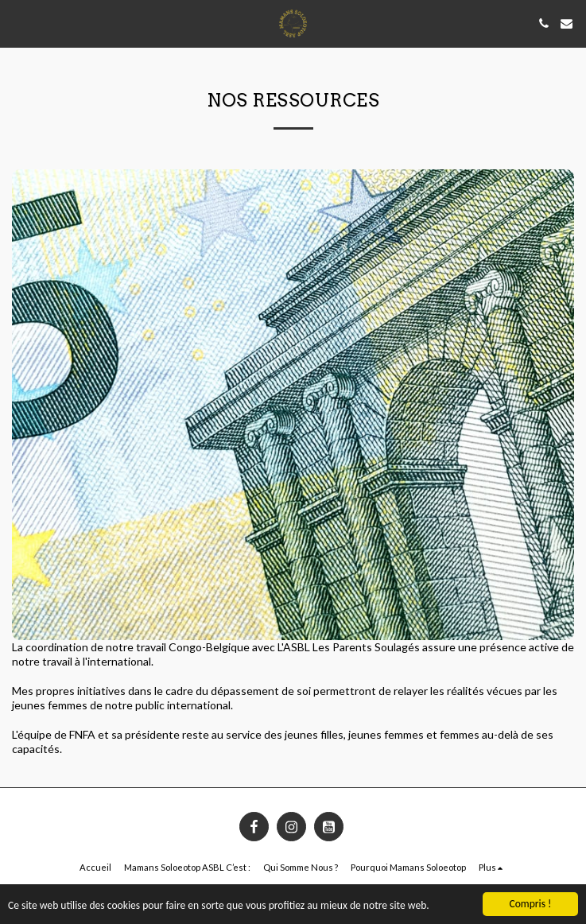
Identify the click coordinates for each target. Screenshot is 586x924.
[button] (17, 23)
